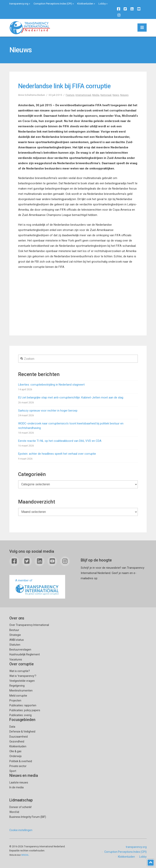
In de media (16, 787)
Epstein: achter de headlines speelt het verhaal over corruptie (57, 454)
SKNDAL (25, 855)
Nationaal (106, 95)
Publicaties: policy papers (25, 710)
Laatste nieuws (19, 782)
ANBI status (17, 640)
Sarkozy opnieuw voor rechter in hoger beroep (48, 411)
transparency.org (19, 4)
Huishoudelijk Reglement (25, 654)
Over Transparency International (29, 625)
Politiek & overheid (21, 761)
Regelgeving (17, 686)
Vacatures (16, 659)
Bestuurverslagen (20, 650)
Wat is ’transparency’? (23, 676)
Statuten (15, 645)
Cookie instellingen (21, 830)
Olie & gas (15, 751)
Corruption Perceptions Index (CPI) (53, 4)
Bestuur (14, 630)
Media (96, 95)
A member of (37, 587)
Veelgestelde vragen (22, 681)
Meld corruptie (18, 696)
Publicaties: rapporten (23, 705)
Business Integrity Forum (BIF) (28, 817)
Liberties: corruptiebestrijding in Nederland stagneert (51, 385)
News (116, 95)
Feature (70, 95)
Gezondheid (17, 741)
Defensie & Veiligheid (22, 732)
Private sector (18, 766)
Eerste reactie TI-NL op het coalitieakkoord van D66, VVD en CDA (60, 441)
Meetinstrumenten (21, 691)
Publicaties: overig (20, 715)
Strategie (15, 635)
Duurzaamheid (19, 737)
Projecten (15, 700)
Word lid (14, 812)
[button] (142, 28)
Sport (13, 771)
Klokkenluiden (85, 4)
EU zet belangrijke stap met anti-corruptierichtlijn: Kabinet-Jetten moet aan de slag (71, 397)
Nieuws (124, 95)
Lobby (102, 4)
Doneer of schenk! (20, 807)
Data (12, 727)
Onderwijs (16, 756)
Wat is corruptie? (20, 671)
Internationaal (83, 95)
